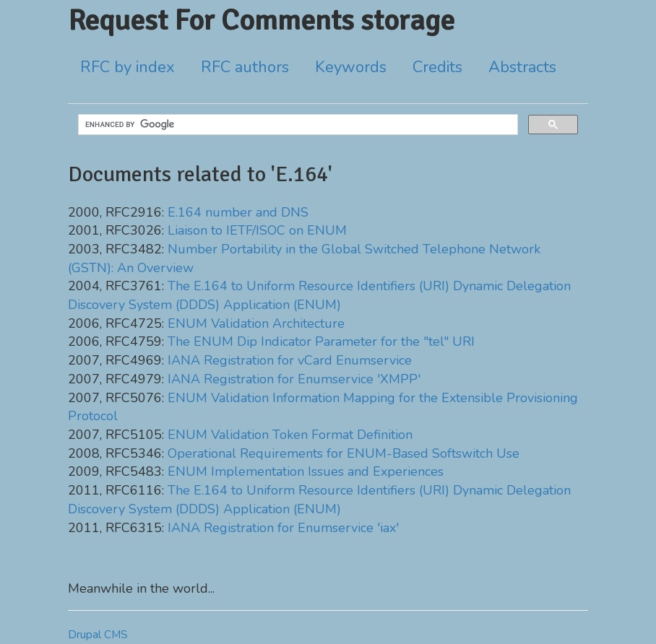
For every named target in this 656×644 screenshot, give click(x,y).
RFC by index (128, 67)
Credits (437, 67)
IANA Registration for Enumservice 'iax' (283, 528)
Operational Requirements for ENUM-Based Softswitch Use (344, 453)
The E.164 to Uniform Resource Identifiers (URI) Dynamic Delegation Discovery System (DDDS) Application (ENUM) (319, 295)
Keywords (351, 67)
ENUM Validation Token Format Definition (290, 435)
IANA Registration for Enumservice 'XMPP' (294, 379)
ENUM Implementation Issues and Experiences (306, 471)
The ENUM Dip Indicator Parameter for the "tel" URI (321, 341)
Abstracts (522, 67)
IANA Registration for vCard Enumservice (290, 360)
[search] (297, 125)
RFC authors (245, 67)
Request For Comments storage (261, 20)
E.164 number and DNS (238, 212)
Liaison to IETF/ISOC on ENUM (257, 230)
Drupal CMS (98, 635)
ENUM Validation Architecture (256, 323)
